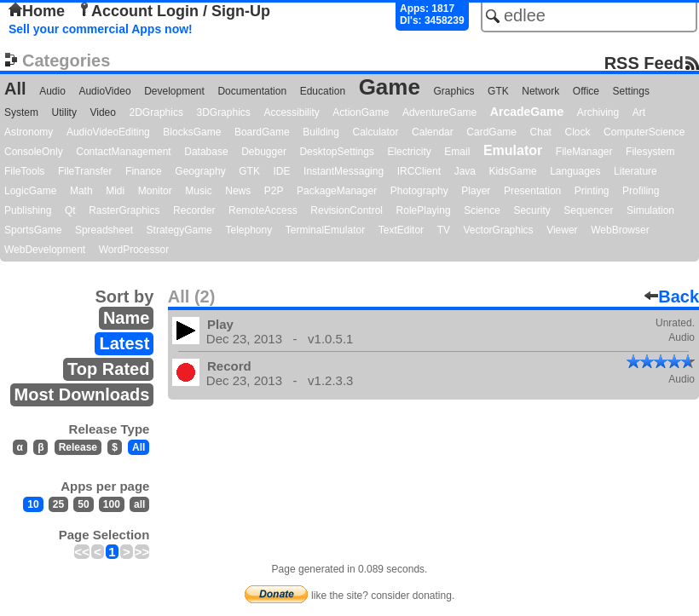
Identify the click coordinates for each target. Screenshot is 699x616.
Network (540, 91)
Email (457, 152)
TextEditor (401, 230)
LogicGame (30, 191)
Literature (635, 171)
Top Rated (108, 369)
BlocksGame (192, 132)
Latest (124, 343)
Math (81, 191)
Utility (64, 112)
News (238, 191)
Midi (115, 191)
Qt (70, 210)
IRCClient (419, 171)
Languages (575, 171)
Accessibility (291, 112)
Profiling (641, 191)
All (15, 89)
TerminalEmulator (325, 230)
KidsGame (513, 171)
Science (482, 210)
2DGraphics (156, 112)
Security (531, 210)
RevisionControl (347, 210)
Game (390, 87)
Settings (631, 91)
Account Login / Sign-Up (174, 11)
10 (33, 504)
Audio (52, 91)
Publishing (28, 210)
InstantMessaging (344, 171)
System (21, 112)
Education (323, 91)
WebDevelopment (45, 250)
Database (206, 152)
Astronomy (29, 132)
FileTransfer (85, 171)
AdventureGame (439, 112)
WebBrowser (620, 230)
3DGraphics (223, 112)
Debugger (264, 152)
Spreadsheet (104, 230)
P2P (274, 191)
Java (465, 171)
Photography (419, 191)
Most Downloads (82, 394)
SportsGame (33, 230)
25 (58, 504)
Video (102, 112)
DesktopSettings (336, 152)
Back (672, 296)
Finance (144, 171)
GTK (498, 91)
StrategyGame (179, 230)
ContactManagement (123, 152)
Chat (541, 132)
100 (112, 504)
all (139, 504)
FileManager (584, 152)
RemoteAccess (263, 210)
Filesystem (650, 152)
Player (476, 191)
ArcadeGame (527, 112)
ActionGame (361, 112)
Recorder (194, 210)
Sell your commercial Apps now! (101, 29)
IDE (282, 171)
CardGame (491, 132)
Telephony (248, 230)
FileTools (24, 171)
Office (586, 91)
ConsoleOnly (34, 152)
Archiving (598, 112)
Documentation (252, 91)
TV (444, 230)
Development (174, 91)
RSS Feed (644, 63)
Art (639, 112)
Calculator (375, 132)
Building (321, 132)
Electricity (409, 152)
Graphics (453, 91)
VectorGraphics (499, 230)
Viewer (562, 230)
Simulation (650, 210)
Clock (578, 132)
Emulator (513, 150)
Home (37, 11)
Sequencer (588, 210)
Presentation (532, 191)
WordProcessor (134, 250)
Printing (592, 191)
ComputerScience (644, 132)
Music (198, 191)
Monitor (155, 191)
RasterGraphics (124, 210)
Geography (200, 171)
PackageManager (337, 191)
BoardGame (262, 132)
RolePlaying (424, 210)
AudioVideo (104, 91)
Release (78, 447)
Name (126, 318)
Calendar (433, 132)
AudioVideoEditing (108, 132)
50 (83, 504)
